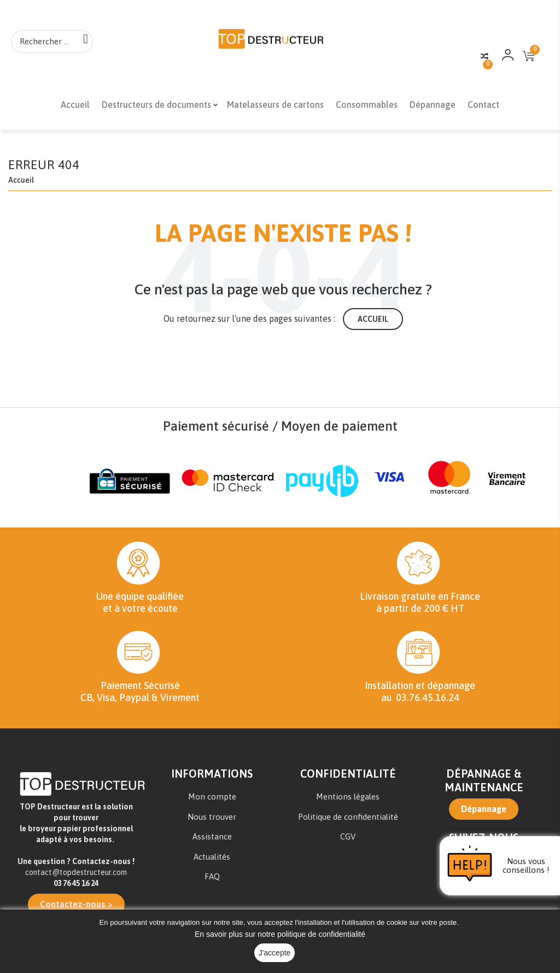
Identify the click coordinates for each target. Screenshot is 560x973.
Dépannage (484, 812)
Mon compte (212, 799)
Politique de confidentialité (348, 819)
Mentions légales (348, 799)
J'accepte (275, 953)
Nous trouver (212, 819)
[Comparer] (485, 56)
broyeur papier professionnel (80, 831)
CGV (348, 839)
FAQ (212, 879)
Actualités (212, 859)
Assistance (212, 839)
